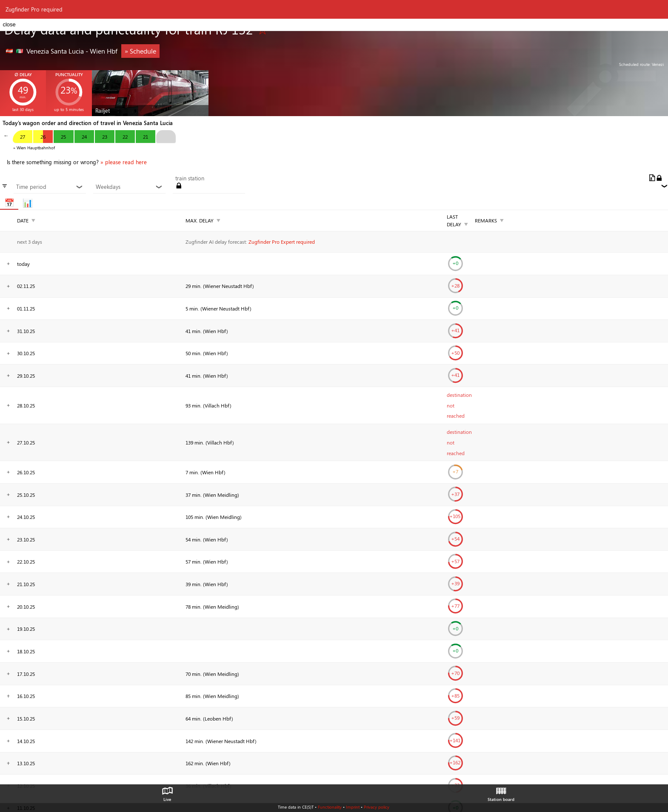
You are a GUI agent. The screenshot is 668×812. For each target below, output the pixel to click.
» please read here (124, 162)
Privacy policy (377, 807)
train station (190, 178)
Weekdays (129, 187)
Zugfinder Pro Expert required (282, 242)
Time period (50, 187)
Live (167, 792)
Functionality (330, 807)
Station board (501, 792)
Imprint (353, 807)
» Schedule (140, 51)
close (9, 24)
